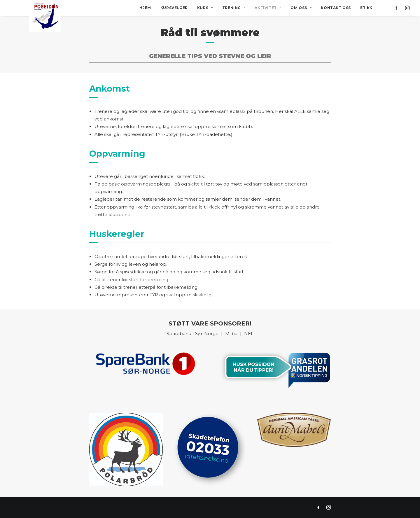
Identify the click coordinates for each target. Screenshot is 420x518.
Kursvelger (174, 8)
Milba (232, 334)
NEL (249, 334)
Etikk (366, 8)
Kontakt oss (336, 8)
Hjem (145, 8)
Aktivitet (268, 8)
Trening (234, 8)
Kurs (205, 8)
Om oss (301, 8)
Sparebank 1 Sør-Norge (192, 334)
